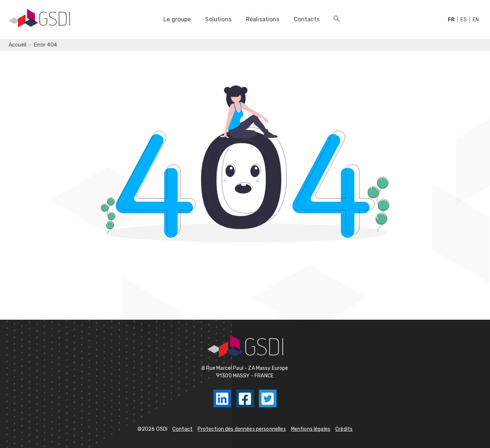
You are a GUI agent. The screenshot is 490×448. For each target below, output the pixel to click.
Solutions (218, 19)
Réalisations (263, 19)
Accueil (17, 45)
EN (476, 20)
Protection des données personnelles (242, 429)
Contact (182, 429)
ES (463, 20)
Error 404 (45, 45)
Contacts (307, 19)
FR (451, 20)
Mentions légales (311, 429)
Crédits (344, 429)
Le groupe (177, 19)
